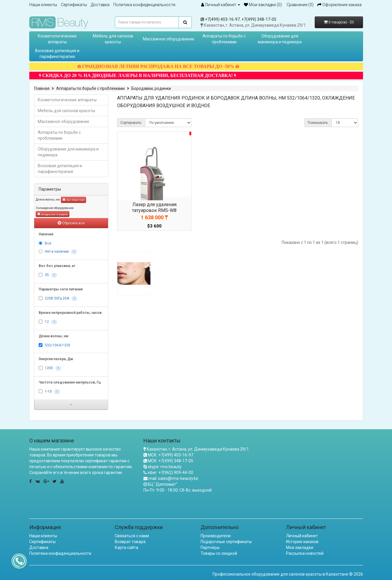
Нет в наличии (57, 251)
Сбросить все (71, 223)
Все (48, 243)
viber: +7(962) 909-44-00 (170, 473)
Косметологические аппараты (57, 39)
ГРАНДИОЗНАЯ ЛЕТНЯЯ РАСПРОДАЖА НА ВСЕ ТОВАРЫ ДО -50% (164, 66)
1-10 (48, 391)
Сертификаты (74, 5)
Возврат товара (130, 542)
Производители (216, 536)
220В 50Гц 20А (57, 298)
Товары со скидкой (219, 553)
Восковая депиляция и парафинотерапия (57, 54)
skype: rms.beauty (165, 467)
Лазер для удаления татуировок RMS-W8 (154, 207)
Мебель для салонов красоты (113, 39)
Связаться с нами (132, 536)
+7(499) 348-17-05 (259, 19)
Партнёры (210, 548)
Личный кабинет (302, 536)
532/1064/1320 (73, 199)
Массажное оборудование (169, 39)
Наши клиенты (43, 5)
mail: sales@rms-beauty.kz (173, 478)
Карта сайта (126, 548)
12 (47, 322)
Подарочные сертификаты (226, 542)
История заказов (302, 542)
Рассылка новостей (305, 553)
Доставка (100, 5)
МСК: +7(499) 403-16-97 (171, 455)
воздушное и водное (53, 214)
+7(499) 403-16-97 (222, 19)
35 (47, 275)
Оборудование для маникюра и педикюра (280, 39)
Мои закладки (300, 548)
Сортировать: (131, 123)
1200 (49, 368)
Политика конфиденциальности (144, 5)
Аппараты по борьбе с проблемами (224, 39)
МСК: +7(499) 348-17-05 (171, 461)
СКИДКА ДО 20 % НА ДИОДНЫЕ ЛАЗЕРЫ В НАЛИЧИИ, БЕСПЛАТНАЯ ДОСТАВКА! (144, 75)
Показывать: (318, 123)
